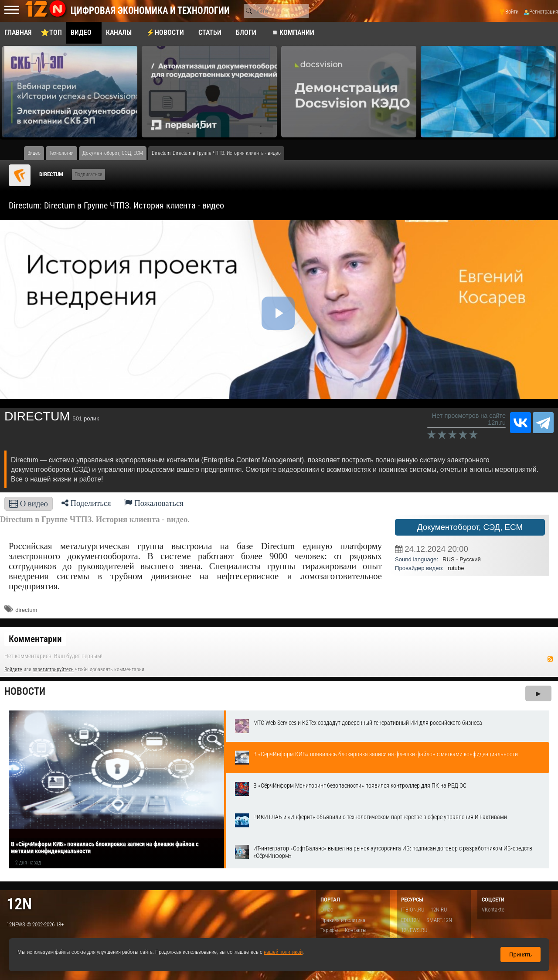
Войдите (13, 669)
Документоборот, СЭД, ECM (470, 527)
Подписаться (88, 174)
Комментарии (35, 639)
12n (19, 904)
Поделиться (86, 503)
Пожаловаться (154, 503)
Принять (521, 954)
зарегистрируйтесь (53, 669)
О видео (29, 504)
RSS (550, 659)
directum (26, 610)
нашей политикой (283, 952)
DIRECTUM (51, 174)
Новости (25, 691)
